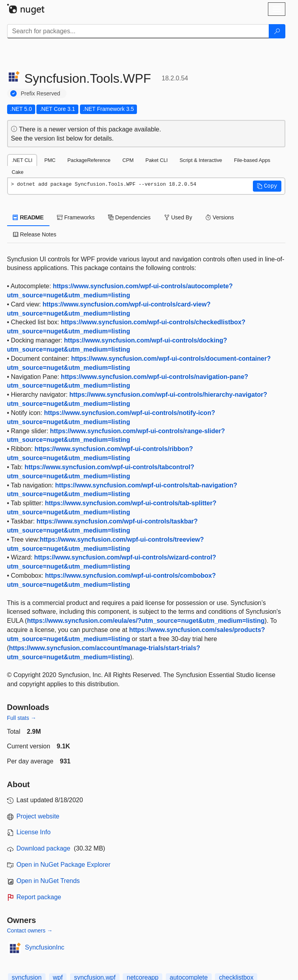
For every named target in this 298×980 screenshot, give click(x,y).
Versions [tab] (220, 217)
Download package (44, 848)
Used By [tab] (178, 217)
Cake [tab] (18, 172)
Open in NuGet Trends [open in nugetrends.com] (48, 881)
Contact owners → (30, 931)
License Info (34, 832)
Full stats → (22, 718)
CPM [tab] (128, 160)
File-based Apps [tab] (252, 160)
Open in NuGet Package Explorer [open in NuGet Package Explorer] (64, 865)
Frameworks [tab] (76, 217)
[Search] (277, 31)
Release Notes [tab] (35, 234)
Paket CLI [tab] (157, 160)
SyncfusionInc (45, 947)
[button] (267, 186)
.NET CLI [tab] (22, 160)
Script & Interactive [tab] (201, 160)
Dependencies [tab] (129, 217)
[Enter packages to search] (138, 31)
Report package (39, 897)
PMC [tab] (50, 160)
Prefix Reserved (41, 93)
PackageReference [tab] (89, 160)
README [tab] (28, 217)
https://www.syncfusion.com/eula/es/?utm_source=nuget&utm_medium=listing (146, 621)
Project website (38, 816)
